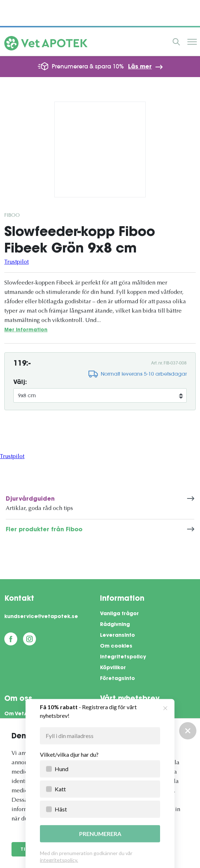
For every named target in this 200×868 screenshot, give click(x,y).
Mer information (26, 330)
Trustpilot (17, 262)
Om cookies (116, 646)
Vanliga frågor (119, 614)
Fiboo (12, 215)
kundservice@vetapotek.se (41, 617)
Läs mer (140, 67)
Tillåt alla (37, 850)
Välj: (20, 382)
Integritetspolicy (123, 657)
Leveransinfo (117, 636)
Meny (192, 42)
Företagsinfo (117, 679)
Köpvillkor (113, 668)
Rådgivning (115, 625)
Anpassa (85, 850)
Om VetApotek (24, 714)
